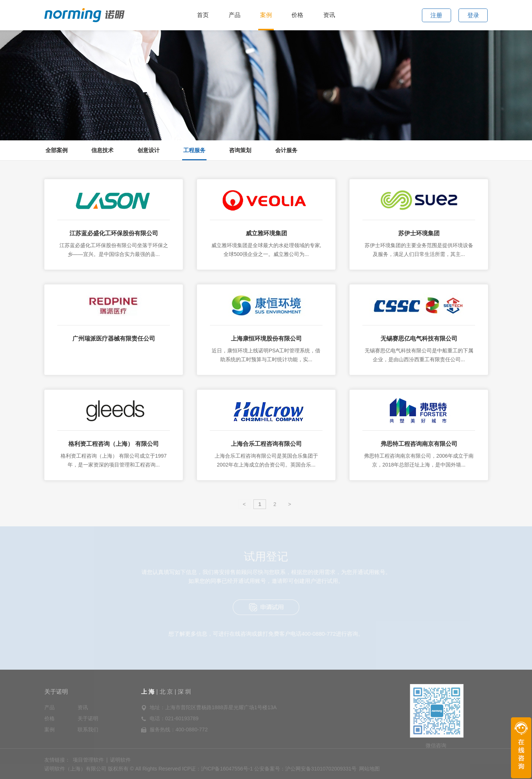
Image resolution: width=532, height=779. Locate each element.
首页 (203, 15)
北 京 (166, 692)
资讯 (329, 15)
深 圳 (184, 692)
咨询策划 (240, 150)
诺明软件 (120, 760)
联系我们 (88, 730)
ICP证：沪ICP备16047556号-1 (217, 769)
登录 (473, 15)
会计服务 (286, 150)
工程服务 (194, 150)
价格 (297, 15)
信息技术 (102, 150)
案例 (266, 15)
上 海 (149, 692)
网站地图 (369, 769)
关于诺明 (56, 692)
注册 (436, 15)
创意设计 (149, 150)
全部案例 (57, 150)
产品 (235, 15)
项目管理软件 (88, 760)
